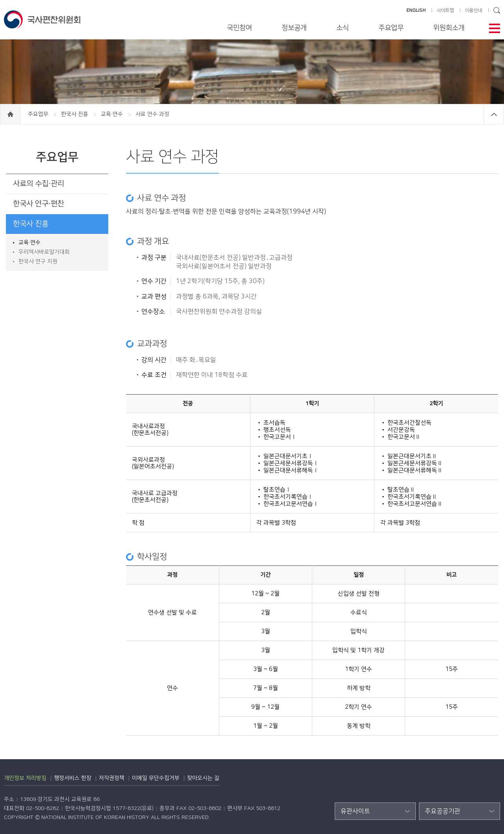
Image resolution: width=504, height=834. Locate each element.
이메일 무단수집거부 (156, 778)
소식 (343, 28)
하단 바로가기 (0, 0)
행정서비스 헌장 (73, 778)
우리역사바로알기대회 (44, 252)
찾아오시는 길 (203, 778)
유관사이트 (355, 811)
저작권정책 (112, 778)
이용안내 (474, 10)
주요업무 (391, 28)
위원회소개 (449, 28)
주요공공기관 (443, 811)
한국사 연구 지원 (38, 261)
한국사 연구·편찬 (39, 204)
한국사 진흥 (75, 114)
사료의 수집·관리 (39, 184)
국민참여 (239, 28)
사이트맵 (445, 10)
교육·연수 (113, 114)
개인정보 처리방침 (25, 778)
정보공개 (294, 28)
